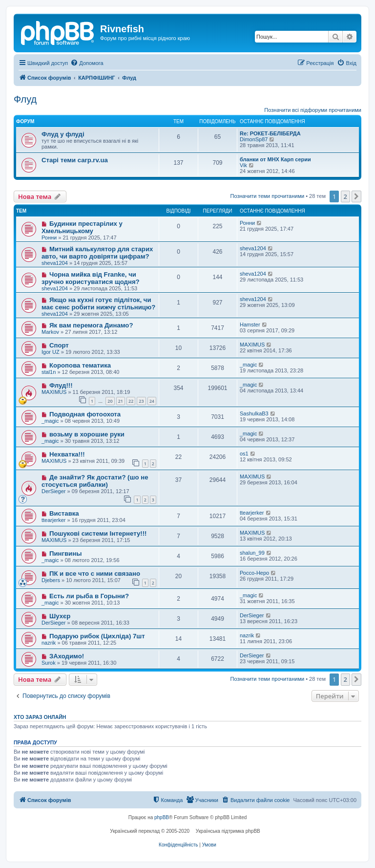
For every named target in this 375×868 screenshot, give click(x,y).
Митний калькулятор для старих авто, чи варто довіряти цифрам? (97, 253)
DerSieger (54, 491)
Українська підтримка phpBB (228, 831)
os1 (244, 454)
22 (131, 401)
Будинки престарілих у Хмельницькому (82, 227)
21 (121, 401)
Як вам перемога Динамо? (91, 325)
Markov (50, 332)
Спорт (59, 345)
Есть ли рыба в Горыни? (89, 596)
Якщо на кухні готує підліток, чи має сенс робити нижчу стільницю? (98, 304)
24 (152, 401)
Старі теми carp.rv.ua (75, 160)
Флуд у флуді (63, 134)
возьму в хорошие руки (87, 434)
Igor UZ (51, 352)
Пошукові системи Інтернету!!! (98, 533)
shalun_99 (252, 553)
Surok (49, 663)
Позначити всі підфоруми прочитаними (313, 110)
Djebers (51, 580)
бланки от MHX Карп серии (275, 159)
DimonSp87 (254, 139)
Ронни (49, 238)
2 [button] (345, 196)
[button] (356, 196)
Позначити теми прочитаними (268, 196)
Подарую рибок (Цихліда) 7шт (97, 636)
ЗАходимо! (67, 656)
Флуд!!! (61, 385)
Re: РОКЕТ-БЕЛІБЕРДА (270, 133)
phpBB (162, 817)
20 (110, 401)
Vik (243, 165)
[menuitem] (87, 63)
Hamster (250, 325)
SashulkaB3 (254, 413)
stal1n (49, 372)
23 (141, 401)
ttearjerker (54, 520)
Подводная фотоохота (85, 414)
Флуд (25, 99)
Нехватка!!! (67, 454)
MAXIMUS (252, 345)
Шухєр (60, 616)
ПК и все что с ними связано (95, 574)
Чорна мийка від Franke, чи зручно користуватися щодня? (91, 278)
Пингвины (66, 553)
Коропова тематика (80, 365)
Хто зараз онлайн (40, 717)
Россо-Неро (254, 573)
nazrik (49, 643)
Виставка (64, 513)
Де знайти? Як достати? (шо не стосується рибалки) (95, 481)
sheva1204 (55, 263)
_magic (248, 365)
